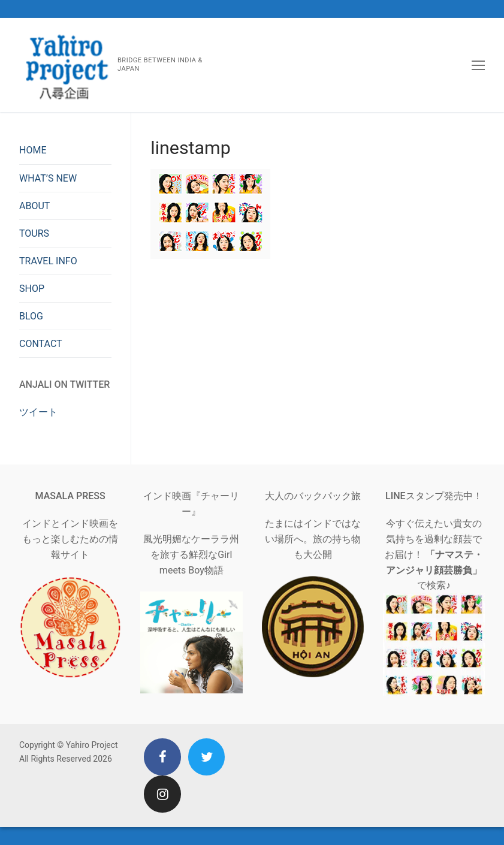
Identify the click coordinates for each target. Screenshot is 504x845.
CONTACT (41, 344)
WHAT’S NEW (48, 178)
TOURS (34, 233)
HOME (33, 150)
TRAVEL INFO (48, 261)
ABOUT (34, 206)
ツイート (38, 412)
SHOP (32, 289)
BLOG (31, 316)
